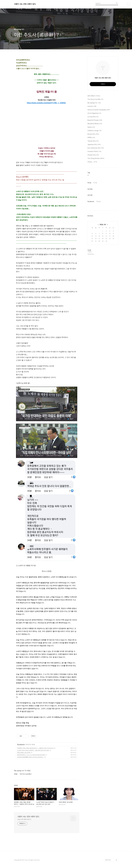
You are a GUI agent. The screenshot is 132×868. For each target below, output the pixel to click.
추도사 (19, 177)
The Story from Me (95, 99)
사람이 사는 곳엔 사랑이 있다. (25, 4)
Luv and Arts (93, 117)
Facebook (91, 201)
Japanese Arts (94, 145)
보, (88, 175)
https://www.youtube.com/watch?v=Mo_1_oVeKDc (46, 103)
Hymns (91, 127)
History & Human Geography (99, 110)
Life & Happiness (94, 113)
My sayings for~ (21, 744)
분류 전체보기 (94, 96)
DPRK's (91, 138)
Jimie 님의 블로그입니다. (25, 819)
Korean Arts (93, 134)
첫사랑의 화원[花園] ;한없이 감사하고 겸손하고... (30, 757)
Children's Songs (94, 131)
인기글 (95, 183)
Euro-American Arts (96, 148)
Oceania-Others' (94, 152)
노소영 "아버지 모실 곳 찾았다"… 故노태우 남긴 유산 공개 (33, 750)
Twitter (98, 201)
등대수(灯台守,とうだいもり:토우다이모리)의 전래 (31, 755)
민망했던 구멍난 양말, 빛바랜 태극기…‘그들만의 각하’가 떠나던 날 (35, 748)
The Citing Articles (96, 158)
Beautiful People (95, 120)
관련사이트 (108, 860)
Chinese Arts (93, 155)
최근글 (89, 183)
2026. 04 (103, 225)
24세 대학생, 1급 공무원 (24, 753)
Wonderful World (95, 124)
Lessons (92, 106)
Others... (92, 162)
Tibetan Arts (93, 141)
